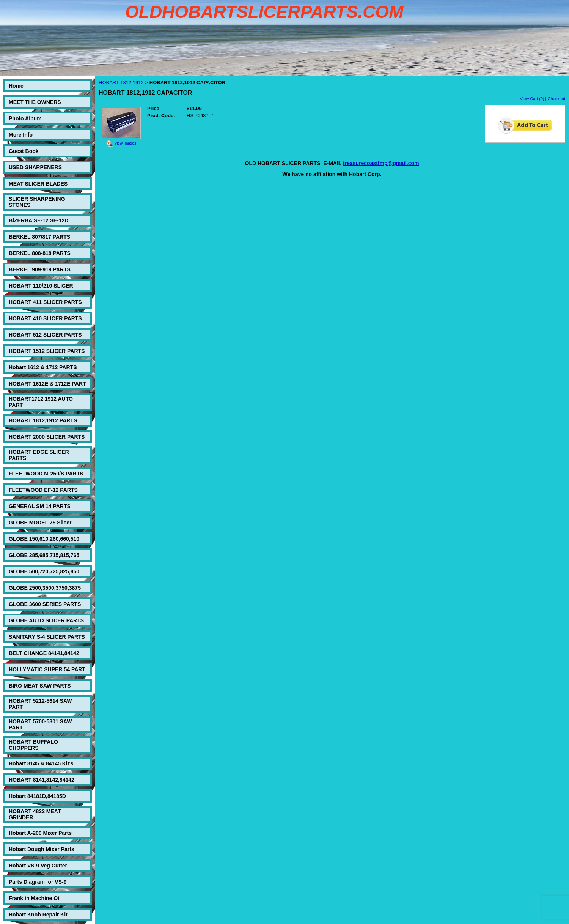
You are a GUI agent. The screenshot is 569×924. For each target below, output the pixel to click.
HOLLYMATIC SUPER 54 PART (47, 669)
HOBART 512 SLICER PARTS (45, 335)
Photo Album (25, 118)
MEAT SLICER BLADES (38, 184)
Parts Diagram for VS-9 (38, 882)
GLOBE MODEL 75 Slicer (40, 523)
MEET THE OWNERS (35, 102)
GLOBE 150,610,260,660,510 (44, 539)
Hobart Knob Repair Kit (38, 915)
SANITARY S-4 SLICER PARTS (47, 637)
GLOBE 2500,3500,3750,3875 (45, 588)
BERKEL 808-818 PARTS (40, 253)
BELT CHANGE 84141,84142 (44, 653)
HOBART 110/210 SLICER (41, 286)
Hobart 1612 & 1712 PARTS (43, 367)
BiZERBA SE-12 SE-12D (39, 220)
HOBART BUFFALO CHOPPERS (33, 745)
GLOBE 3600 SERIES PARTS (45, 604)
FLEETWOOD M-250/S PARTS (46, 474)
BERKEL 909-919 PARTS (40, 269)
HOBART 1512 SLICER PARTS (47, 351)
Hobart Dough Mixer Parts (42, 849)
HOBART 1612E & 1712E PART (47, 384)
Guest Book (24, 151)
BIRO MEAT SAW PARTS (40, 686)
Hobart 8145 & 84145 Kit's (41, 763)
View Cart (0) (532, 99)
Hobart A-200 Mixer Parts (40, 833)
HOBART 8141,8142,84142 (42, 780)
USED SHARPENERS (35, 167)
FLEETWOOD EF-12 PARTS (43, 490)
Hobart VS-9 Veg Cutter (38, 866)
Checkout (556, 99)
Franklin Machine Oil (35, 898)
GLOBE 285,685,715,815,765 (44, 555)
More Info (21, 135)
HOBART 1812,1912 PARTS (43, 420)
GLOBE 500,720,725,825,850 (44, 571)
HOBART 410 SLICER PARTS (45, 318)
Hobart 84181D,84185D (37, 796)
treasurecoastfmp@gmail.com (381, 163)
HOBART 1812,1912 (121, 83)
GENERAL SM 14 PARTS (40, 506)
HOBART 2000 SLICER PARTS (47, 437)
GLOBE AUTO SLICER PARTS (46, 620)
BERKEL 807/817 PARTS (39, 237)
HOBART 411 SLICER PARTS (45, 302)
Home (16, 86)
